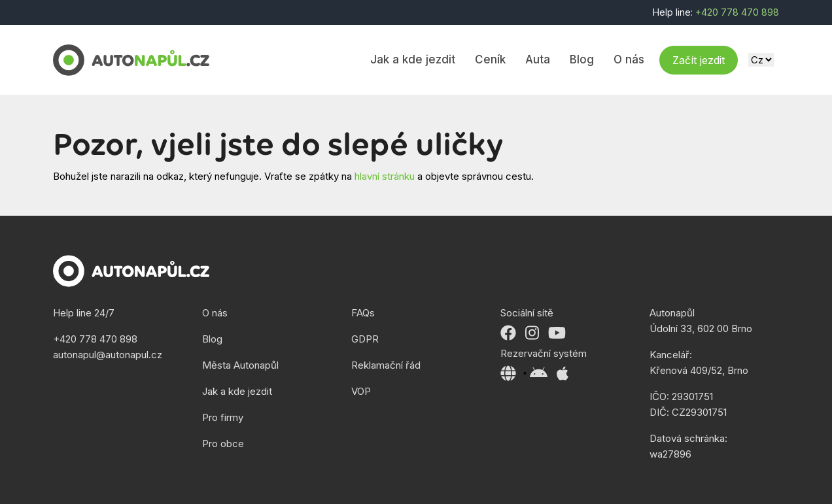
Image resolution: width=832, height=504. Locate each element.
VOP (361, 391)
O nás (629, 59)
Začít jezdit (699, 60)
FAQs (363, 313)
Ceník (490, 59)
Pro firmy (223, 417)
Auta (538, 59)
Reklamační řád (386, 365)
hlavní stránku (385, 176)
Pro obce (223, 444)
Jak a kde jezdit (413, 59)
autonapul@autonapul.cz (108, 355)
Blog (582, 59)
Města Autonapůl (240, 365)
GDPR (365, 339)
